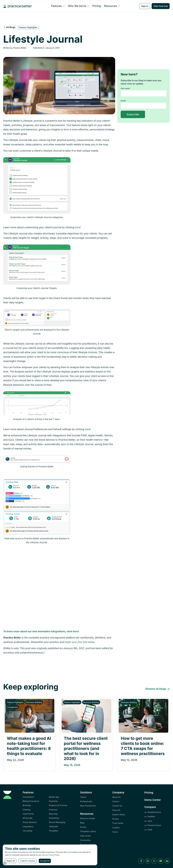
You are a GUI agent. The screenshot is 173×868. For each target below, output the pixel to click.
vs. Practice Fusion (153, 825)
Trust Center (118, 823)
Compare (150, 807)
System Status (119, 814)
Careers (116, 801)
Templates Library (88, 831)
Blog (82, 823)
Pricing (97, 6)
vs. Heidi (148, 830)
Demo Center (153, 800)
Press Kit (116, 810)
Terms (115, 832)
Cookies (116, 828)
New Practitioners (88, 806)
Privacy (116, 819)
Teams (83, 797)
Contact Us (117, 806)
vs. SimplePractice (153, 812)
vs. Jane (148, 821)
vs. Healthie (150, 817)
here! (78, 227)
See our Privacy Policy (51, 855)
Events (83, 827)
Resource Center (88, 818)
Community (85, 840)
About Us (116, 797)
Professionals (86, 801)
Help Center (85, 836)
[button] (58, 6)
